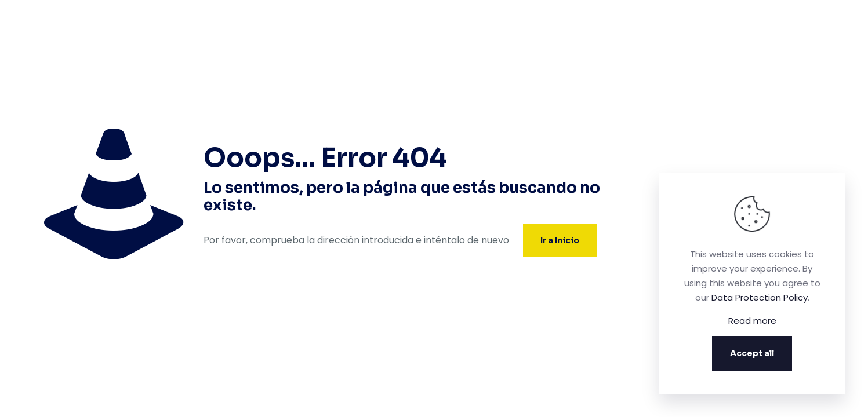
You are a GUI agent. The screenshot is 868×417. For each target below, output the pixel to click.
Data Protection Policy (760, 297)
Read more (752, 321)
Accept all (752, 353)
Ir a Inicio (560, 240)
